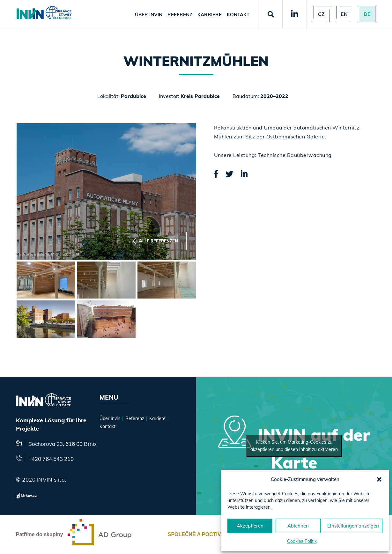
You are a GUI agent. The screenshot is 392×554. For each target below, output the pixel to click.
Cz (321, 14)
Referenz (180, 15)
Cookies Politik (302, 541)
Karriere (210, 15)
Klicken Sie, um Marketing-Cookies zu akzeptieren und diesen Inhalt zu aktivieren (294, 446)
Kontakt (238, 15)
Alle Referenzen (155, 241)
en (344, 14)
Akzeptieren (250, 526)
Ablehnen (298, 526)
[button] (379, 479)
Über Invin (149, 15)
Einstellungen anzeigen (353, 526)
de (367, 14)
